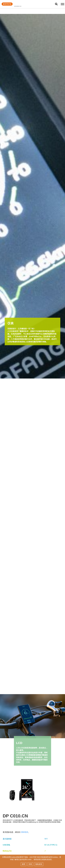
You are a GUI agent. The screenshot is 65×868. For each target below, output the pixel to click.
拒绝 (30, 864)
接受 (24, 864)
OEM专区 (24, 832)
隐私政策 (39, 864)
